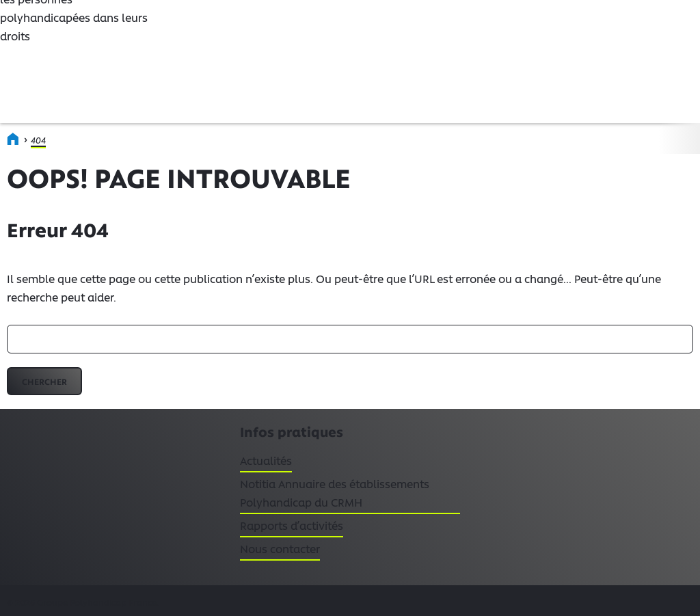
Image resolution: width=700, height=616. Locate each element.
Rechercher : (7, 325)
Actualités (266, 463)
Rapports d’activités (292, 525)
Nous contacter (280, 548)
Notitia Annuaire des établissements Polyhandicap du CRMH (335, 493)
